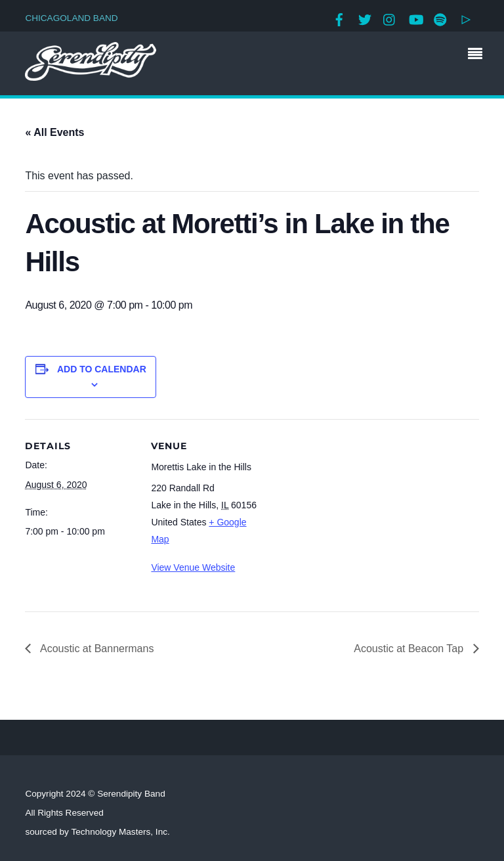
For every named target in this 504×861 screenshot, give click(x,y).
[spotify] (440, 18)
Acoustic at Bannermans (95, 649)
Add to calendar (102, 369)
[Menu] (478, 55)
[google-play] (466, 18)
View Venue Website (193, 567)
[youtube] (415, 18)
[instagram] (390, 18)
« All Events (54, 132)
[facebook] (339, 18)
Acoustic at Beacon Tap (410, 649)
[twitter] (365, 18)
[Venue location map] (346, 510)
